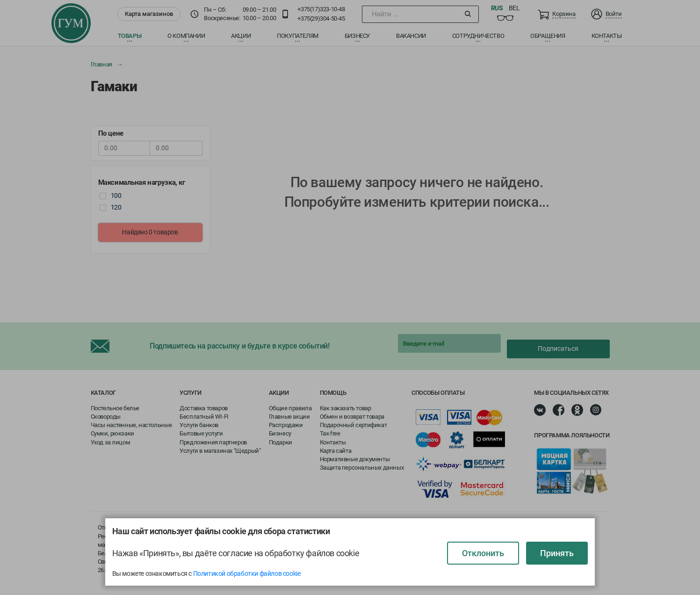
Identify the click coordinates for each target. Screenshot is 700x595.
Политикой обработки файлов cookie (247, 573)
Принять (557, 553)
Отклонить (483, 553)
